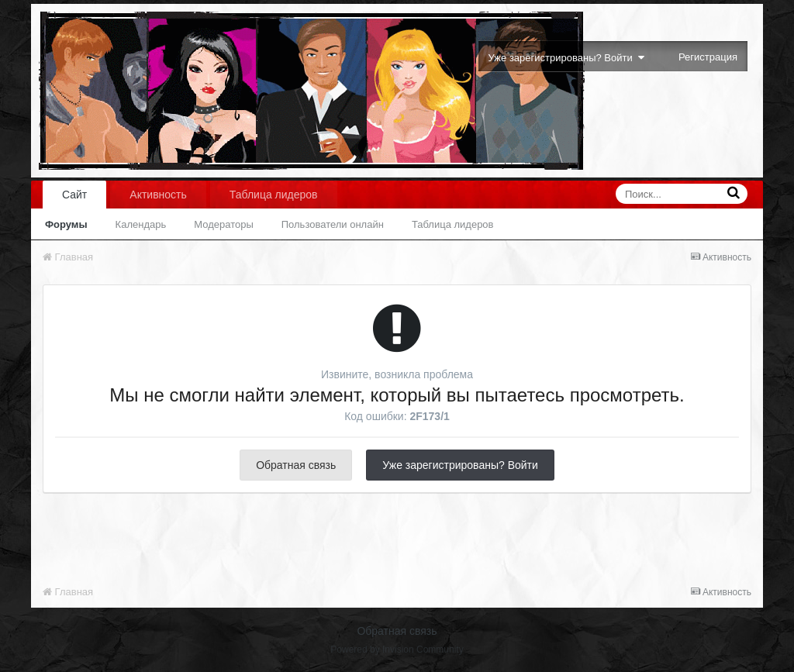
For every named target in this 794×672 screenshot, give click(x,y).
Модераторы (224, 224)
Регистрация (708, 57)
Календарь (141, 224)
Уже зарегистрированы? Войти (566, 58)
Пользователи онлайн (333, 224)
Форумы (66, 224)
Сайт (74, 195)
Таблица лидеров (453, 224)
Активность (158, 195)
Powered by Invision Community (397, 650)
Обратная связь (296, 465)
